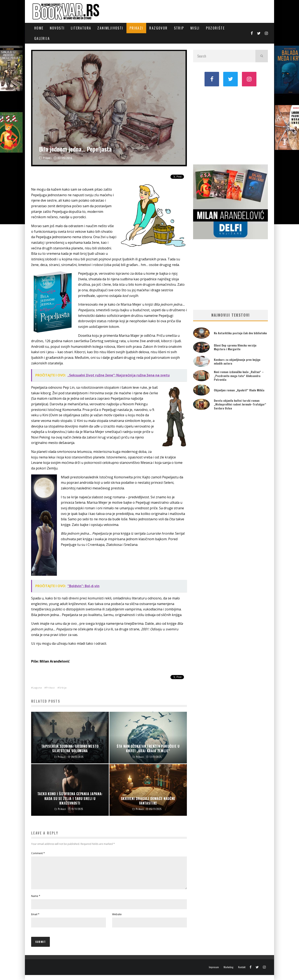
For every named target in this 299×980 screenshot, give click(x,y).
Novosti (57, 28)
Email (35, 919)
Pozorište (215, 28)
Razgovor (158, 28)
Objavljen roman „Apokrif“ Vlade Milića (239, 390)
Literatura (81, 28)
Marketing (229, 972)
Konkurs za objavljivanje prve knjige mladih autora (237, 361)
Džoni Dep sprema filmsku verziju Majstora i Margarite (235, 347)
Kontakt (242, 972)
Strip (179, 28)
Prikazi (136, 28)
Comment (38, 853)
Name (36, 901)
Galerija (42, 38)
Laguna (37, 688)
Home (39, 28)
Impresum (214, 972)
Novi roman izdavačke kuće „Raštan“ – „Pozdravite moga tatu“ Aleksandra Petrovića (239, 375)
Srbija (63, 688)
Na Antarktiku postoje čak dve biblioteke (240, 333)
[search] (262, 56)
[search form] (224, 56)
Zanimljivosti (110, 28)
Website (117, 919)
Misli (195, 28)
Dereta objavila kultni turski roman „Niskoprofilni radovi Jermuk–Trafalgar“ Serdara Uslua (240, 404)
